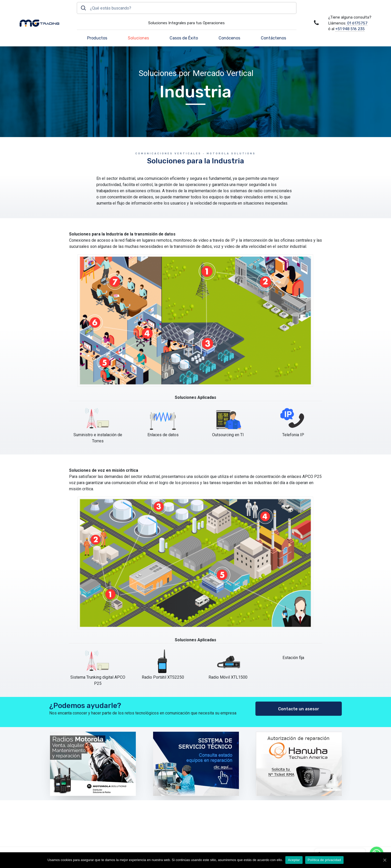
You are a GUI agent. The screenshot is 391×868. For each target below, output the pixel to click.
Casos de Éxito (184, 38)
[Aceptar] (385, 860)
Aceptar (294, 860)
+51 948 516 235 (350, 29)
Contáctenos (273, 38)
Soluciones (138, 38)
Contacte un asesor (299, 709)
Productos (97, 38)
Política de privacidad (324, 860)
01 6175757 (357, 23)
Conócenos (229, 38)
